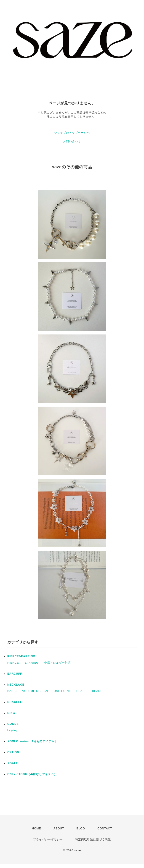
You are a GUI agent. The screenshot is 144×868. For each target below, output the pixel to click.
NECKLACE (16, 685)
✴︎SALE (13, 763)
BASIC (12, 691)
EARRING (32, 663)
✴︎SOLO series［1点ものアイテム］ (32, 741)
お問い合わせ (72, 141)
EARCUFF (15, 674)
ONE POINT (62, 691)
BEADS (97, 691)
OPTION (13, 752)
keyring (13, 730)
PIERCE (13, 663)
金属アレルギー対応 (57, 663)
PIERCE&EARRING (21, 656)
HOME (37, 829)
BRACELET (16, 702)
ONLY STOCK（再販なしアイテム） (32, 774)
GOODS (13, 724)
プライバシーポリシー (48, 839)
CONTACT (105, 829)
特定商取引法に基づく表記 (93, 839)
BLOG (81, 829)
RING (11, 713)
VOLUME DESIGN (35, 691)
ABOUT (59, 829)
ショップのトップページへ (72, 133)
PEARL (81, 691)
